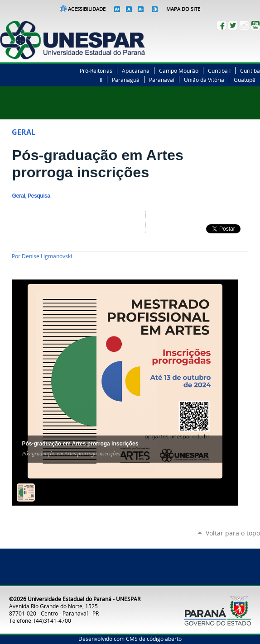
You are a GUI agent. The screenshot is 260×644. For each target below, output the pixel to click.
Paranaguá (126, 80)
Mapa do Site (183, 9)
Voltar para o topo (233, 533)
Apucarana (136, 71)
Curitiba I (219, 71)
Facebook (221, 25)
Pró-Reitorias (96, 71)
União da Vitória (204, 80)
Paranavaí (162, 80)
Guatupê (245, 80)
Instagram (244, 25)
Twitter (233, 25)
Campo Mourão (179, 71)
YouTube (255, 25)
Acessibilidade (87, 9)
